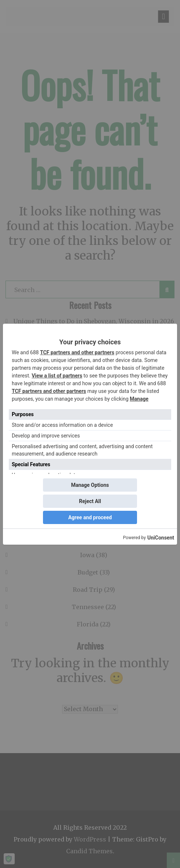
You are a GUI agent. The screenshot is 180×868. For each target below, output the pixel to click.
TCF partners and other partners (77, 352)
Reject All (90, 501)
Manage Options (90, 485)
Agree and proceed (90, 517)
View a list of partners (57, 376)
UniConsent (161, 538)
